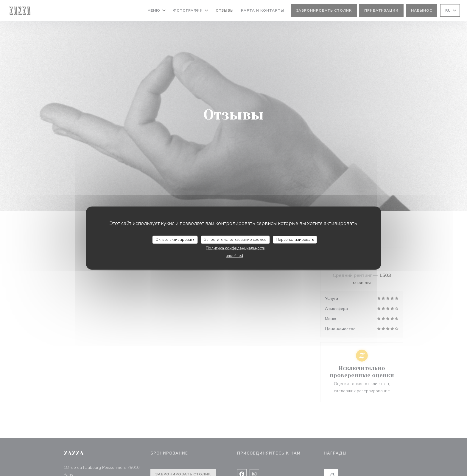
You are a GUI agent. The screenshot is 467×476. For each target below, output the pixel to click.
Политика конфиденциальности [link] (236, 248)
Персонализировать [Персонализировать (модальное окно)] (295, 239)
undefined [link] (234, 256)
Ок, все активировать (175, 239)
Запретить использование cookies (235, 239)
